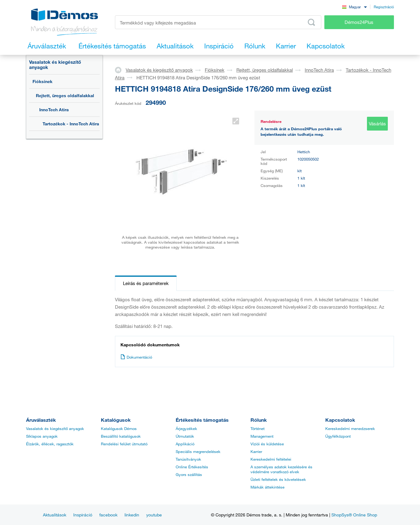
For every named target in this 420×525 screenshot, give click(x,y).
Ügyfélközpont (338, 436)
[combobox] (354, 7)
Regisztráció (384, 7)
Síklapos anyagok (42, 436)
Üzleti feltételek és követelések (278, 479)
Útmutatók (185, 436)
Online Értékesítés (192, 467)
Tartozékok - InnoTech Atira (71, 124)
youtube (154, 515)
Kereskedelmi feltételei (271, 459)
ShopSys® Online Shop (354, 515)
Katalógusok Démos (119, 428)
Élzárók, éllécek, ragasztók (50, 444)
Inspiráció (83, 515)
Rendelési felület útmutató (124, 444)
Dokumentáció (136, 357)
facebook (108, 515)
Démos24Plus (359, 22)
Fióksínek (42, 81)
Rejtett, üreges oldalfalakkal (65, 95)
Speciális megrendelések (198, 451)
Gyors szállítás (189, 474)
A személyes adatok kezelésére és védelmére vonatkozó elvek (281, 469)
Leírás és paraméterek (146, 283)
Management (262, 436)
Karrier (256, 451)
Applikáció (185, 444)
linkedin (132, 515)
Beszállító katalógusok (121, 436)
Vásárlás (377, 124)
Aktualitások (55, 515)
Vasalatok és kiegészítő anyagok (55, 65)
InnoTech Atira (54, 110)
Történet (258, 428)
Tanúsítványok (188, 459)
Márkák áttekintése (267, 487)
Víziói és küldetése (267, 444)
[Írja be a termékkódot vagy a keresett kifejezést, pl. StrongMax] (218, 22)
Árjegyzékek (186, 428)
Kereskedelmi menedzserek (350, 428)
